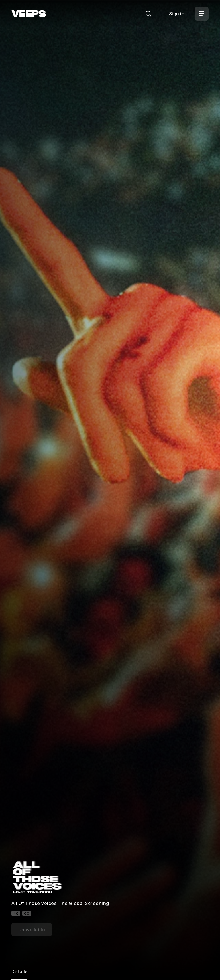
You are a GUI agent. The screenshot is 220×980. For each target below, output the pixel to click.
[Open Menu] (202, 14)
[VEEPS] (29, 14)
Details (19, 971)
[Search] (148, 14)
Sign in (177, 14)
